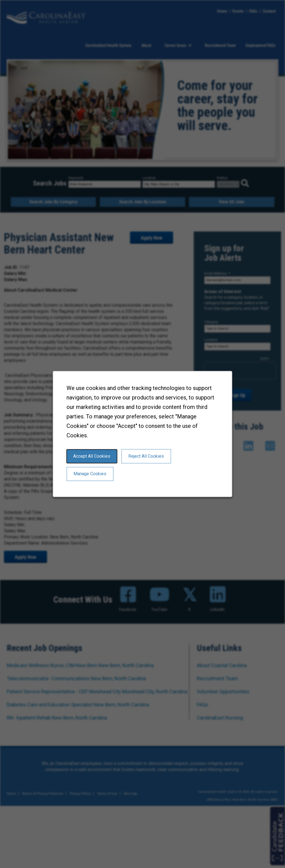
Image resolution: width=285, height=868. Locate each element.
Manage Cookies (90, 474)
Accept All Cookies (92, 456)
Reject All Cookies (146, 456)
